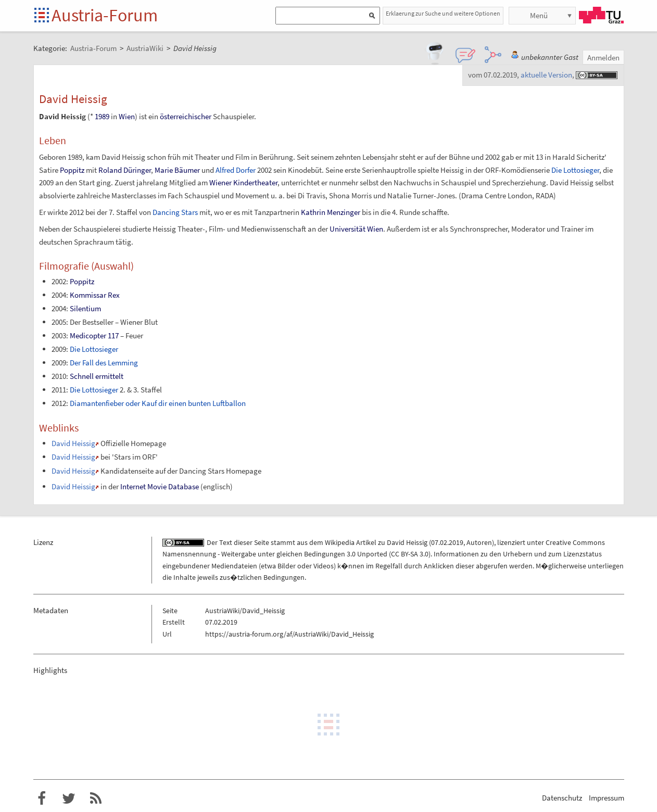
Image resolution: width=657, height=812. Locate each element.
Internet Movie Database (160, 486)
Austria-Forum (105, 15)
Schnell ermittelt (97, 376)
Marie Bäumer (177, 170)
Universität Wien (356, 229)
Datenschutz (562, 798)
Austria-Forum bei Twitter (69, 798)
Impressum (607, 798)
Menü (539, 15)
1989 (102, 116)
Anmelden (603, 58)
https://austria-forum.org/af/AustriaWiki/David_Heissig (289, 634)
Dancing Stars (175, 212)
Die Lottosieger (575, 170)
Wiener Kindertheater (243, 182)
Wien (127, 116)
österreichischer (186, 116)
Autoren (479, 542)
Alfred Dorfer (236, 170)
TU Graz (601, 15)
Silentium (85, 308)
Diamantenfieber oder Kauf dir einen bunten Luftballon (158, 403)
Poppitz (72, 170)
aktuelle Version (546, 75)
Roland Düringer (125, 170)
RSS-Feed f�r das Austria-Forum (96, 798)
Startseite (42, 16)
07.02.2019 (447, 542)
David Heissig (73, 443)
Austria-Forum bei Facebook (42, 798)
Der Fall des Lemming (104, 363)
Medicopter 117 (94, 335)
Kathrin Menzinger (331, 212)
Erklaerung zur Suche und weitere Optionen (443, 13)
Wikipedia (340, 542)
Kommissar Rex (95, 295)
